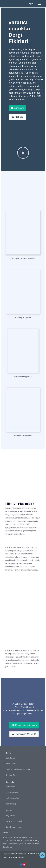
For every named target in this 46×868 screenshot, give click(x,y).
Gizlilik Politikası (12, 792)
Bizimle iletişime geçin (15, 827)
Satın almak (11, 764)
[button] (39, 4)
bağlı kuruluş (11, 804)
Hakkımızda (11, 787)
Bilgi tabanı (10, 816)
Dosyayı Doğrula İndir (14, 821)
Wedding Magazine (23, 318)
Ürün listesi (10, 758)
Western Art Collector (23, 436)
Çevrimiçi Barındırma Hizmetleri (18, 769)
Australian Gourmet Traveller (23, 258)
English (30, 4)
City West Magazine (23, 377)
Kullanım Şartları (12, 798)
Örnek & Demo (12, 775)
